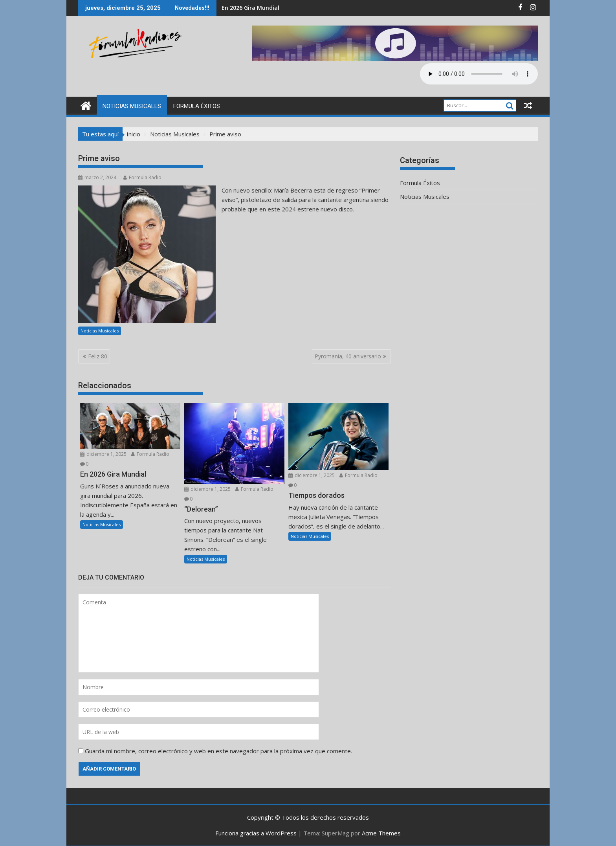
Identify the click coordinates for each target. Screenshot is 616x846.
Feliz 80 (98, 356)
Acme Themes (381, 833)
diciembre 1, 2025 (103, 454)
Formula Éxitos (197, 106)
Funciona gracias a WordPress (256, 833)
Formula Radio (142, 177)
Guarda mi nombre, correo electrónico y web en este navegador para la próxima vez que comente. (218, 751)
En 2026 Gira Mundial (250, 8)
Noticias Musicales (132, 106)
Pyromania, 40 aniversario (348, 356)
